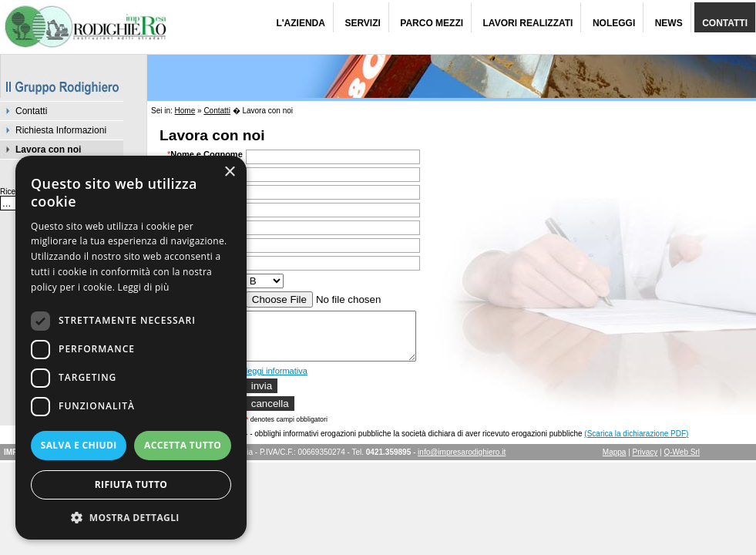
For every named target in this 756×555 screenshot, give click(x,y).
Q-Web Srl (682, 461)
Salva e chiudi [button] (79, 445)
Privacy (645, 461)
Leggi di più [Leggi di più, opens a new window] (144, 287)
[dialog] (131, 348)
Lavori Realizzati (528, 23)
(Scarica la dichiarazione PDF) (636, 443)
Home (185, 111)
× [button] (229, 172)
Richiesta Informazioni (61, 130)
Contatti (725, 23)
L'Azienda (301, 23)
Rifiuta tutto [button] (131, 484)
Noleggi (614, 23)
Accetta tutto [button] (183, 445)
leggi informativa (277, 380)
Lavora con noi (48, 150)
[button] (131, 517)
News (669, 23)
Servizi (362, 23)
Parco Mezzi (432, 23)
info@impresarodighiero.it (462, 461)
